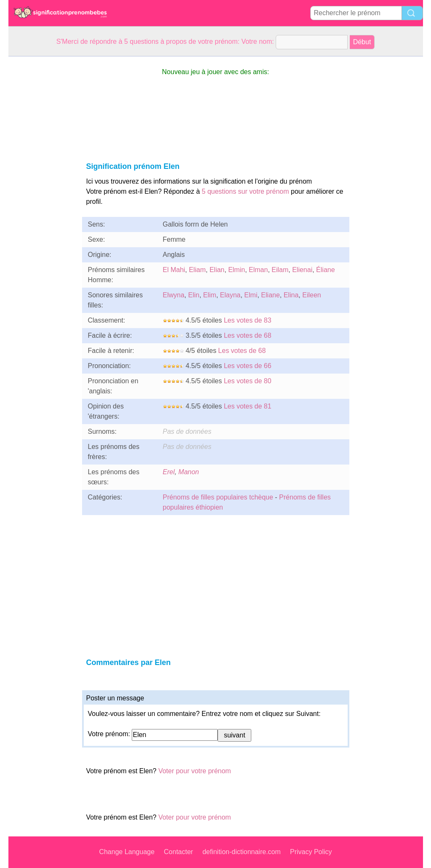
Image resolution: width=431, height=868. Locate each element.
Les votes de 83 (248, 320)
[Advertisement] (42, 183)
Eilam (280, 270)
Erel (169, 472)
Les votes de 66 (248, 366)
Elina (291, 295)
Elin (194, 295)
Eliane (270, 295)
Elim (210, 295)
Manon (189, 472)
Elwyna (174, 295)
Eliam (197, 270)
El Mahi (174, 270)
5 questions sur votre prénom (245, 191)
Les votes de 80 (248, 381)
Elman (258, 270)
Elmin (237, 270)
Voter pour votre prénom (195, 771)
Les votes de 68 (248, 335)
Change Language (127, 852)
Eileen (311, 295)
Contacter (178, 852)
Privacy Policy (311, 852)
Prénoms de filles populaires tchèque (218, 497)
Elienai (302, 270)
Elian (217, 270)
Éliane (325, 270)
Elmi (251, 295)
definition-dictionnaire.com (242, 852)
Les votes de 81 (248, 406)
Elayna (230, 295)
